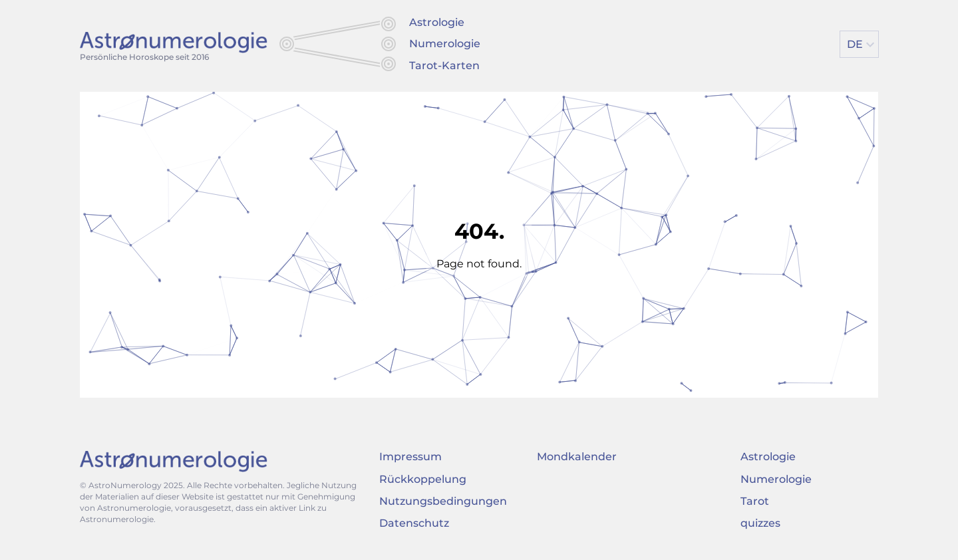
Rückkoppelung (423, 479)
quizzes (760, 523)
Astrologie (437, 22)
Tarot (755, 501)
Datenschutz (414, 523)
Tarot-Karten (444, 66)
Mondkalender (577, 457)
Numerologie (445, 44)
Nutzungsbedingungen (443, 501)
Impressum (410, 457)
